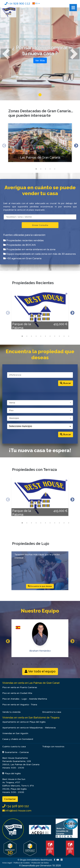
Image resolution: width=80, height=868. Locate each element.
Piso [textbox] (11, 410)
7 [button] (50, 336)
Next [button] (76, 145)
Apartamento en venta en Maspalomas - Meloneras (29, 728)
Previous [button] (3, 145)
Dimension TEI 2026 (51, 866)
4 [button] (50, 169)
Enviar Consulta (40, 225)
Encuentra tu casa (52, 712)
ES (35, 3)
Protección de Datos (40, 863)
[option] (40, 145)
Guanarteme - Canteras (16, 752)
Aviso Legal (7, 863)
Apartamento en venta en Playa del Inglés (24, 722)
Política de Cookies (22, 863)
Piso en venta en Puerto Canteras (20, 687)
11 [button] (69, 336)
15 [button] (78, 664)
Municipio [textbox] (14, 418)
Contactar (10, 799)
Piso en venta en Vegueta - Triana (20, 705)
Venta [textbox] (12, 403)
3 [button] (45, 169)
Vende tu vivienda (11, 712)
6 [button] (45, 336)
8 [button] (55, 336)
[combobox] (40, 403)
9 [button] (59, 336)
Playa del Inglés (12, 773)
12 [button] (64, 664)
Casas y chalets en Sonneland (18, 739)
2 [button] (41, 169)
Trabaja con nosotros (53, 747)
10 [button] (64, 336)
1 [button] (36, 169)
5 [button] (55, 169)
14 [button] (73, 664)
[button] (6, 54)
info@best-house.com (18, 811)
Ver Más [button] (40, 60)
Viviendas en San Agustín (15, 733)
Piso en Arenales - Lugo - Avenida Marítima (25, 699)
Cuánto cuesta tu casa (14, 747)
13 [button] (69, 664)
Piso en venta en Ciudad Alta (17, 693)
